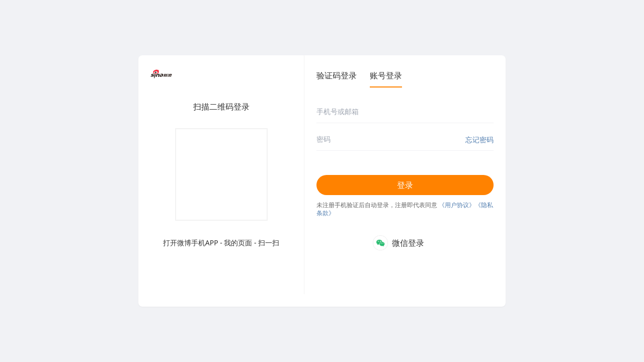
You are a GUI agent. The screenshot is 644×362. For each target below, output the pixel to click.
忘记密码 (479, 140)
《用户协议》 (457, 205)
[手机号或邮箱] (405, 112)
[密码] (405, 140)
